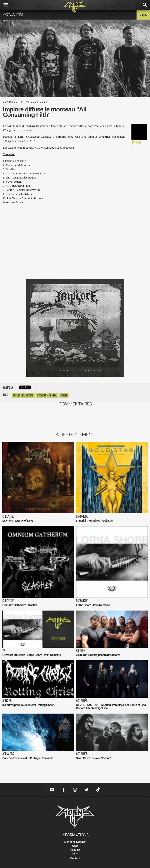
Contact (75, 858)
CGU (75, 846)
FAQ (75, 854)
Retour (143, 15)
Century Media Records (23, 395)
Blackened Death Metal (47, 395)
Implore (64, 395)
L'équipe (75, 850)
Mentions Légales (75, 842)
